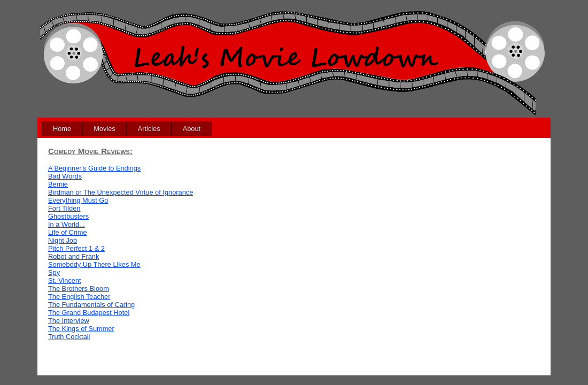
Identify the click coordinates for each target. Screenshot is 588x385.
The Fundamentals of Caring (91, 305)
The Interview (69, 321)
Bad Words (65, 176)
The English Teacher (79, 297)
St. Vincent (65, 280)
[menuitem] (62, 129)
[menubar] (127, 129)
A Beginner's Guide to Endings (94, 168)
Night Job (63, 240)
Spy (54, 272)
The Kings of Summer (81, 329)
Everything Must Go (78, 200)
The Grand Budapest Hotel (89, 313)
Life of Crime (68, 232)
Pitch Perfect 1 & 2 (76, 248)
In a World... (67, 224)
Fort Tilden (64, 208)
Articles (149, 129)
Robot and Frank (73, 256)
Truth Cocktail (69, 337)
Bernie (58, 184)
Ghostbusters (68, 216)
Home (62, 129)
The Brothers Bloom (79, 288)
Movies (105, 129)
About (192, 129)
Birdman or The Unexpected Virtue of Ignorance (121, 192)
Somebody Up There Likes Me (94, 264)
